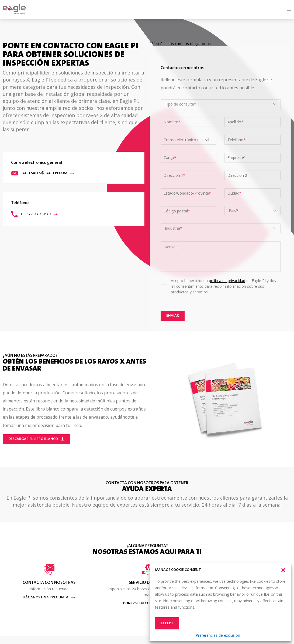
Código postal (177, 211)
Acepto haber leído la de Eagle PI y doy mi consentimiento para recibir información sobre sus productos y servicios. (224, 286)
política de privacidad (227, 281)
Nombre (172, 122)
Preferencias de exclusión (218, 635)
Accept (167, 623)
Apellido (235, 122)
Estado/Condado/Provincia (188, 193)
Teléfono (236, 140)
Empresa (236, 158)
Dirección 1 (174, 175)
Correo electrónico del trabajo (188, 140)
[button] (283, 570)
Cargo (170, 158)
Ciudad (234, 193)
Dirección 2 (237, 175)
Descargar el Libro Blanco (36, 439)
